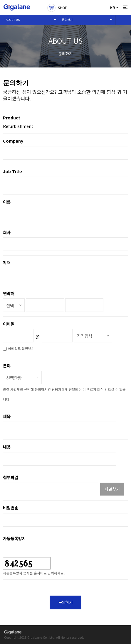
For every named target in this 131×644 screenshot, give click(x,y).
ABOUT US (13, 20)
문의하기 (67, 20)
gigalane (13, 633)
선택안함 (14, 378)
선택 (10, 305)
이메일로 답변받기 (21, 349)
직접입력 (85, 336)
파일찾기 (112, 489)
